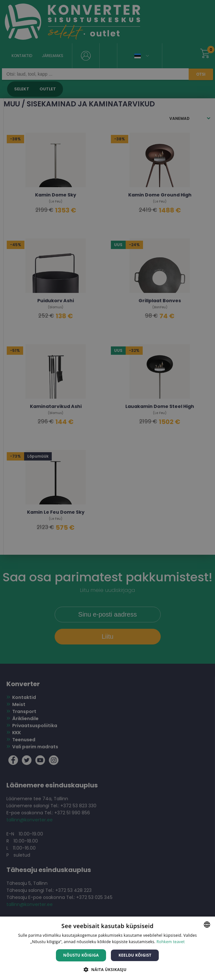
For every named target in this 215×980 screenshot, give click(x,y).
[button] (107, 969)
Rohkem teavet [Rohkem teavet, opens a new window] (171, 942)
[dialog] (107, 490)
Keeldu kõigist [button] (135, 955)
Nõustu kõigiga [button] (81, 955)
